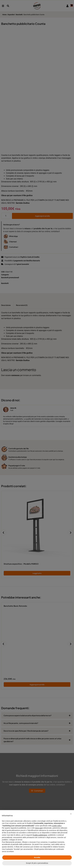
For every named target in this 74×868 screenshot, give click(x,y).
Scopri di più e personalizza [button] (37, 863)
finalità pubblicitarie (40, 835)
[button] (71, 814)
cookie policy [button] (57, 826)
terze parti (39, 828)
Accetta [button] (37, 857)
